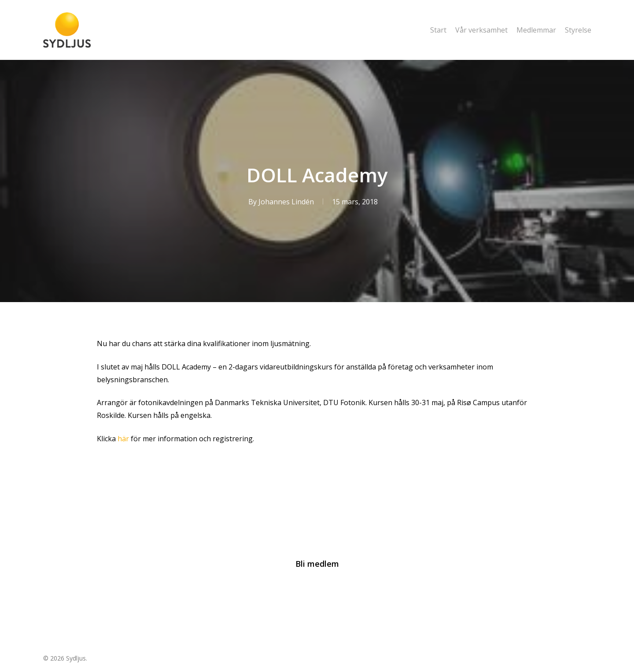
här (124, 439)
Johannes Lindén (286, 202)
